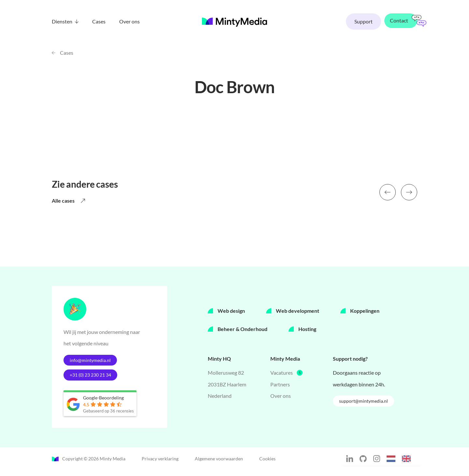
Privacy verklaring (160, 464)
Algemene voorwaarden (219, 464)
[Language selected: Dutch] (402, 464)
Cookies (267, 464)
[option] (408, 465)
